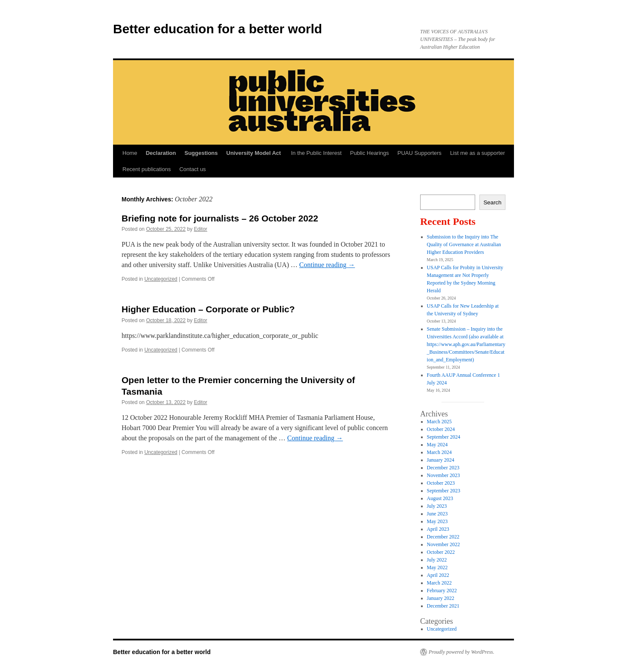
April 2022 (438, 575)
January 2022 (441, 598)
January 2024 (441, 460)
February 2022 (442, 591)
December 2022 (443, 537)
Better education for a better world (218, 29)
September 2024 (444, 437)
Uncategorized (161, 279)
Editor (201, 229)
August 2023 (440, 498)
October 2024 (441, 429)
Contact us (192, 169)
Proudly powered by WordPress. (462, 652)
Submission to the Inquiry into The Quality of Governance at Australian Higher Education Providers (464, 244)
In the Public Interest (316, 153)
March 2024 (439, 452)
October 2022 (441, 552)
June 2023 (437, 514)
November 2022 (444, 544)
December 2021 (443, 606)
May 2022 (437, 567)
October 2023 (441, 483)
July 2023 (437, 506)
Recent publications (147, 169)
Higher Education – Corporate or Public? (208, 309)
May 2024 (437, 445)
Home (130, 153)
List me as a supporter (478, 153)
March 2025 (439, 422)
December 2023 (443, 468)
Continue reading (327, 265)
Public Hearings (370, 153)
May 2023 (437, 521)
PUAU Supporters (419, 153)
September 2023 (444, 491)
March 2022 (439, 583)
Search (492, 202)
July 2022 (437, 560)
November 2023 (444, 475)
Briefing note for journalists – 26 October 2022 (220, 218)
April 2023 (438, 529)
